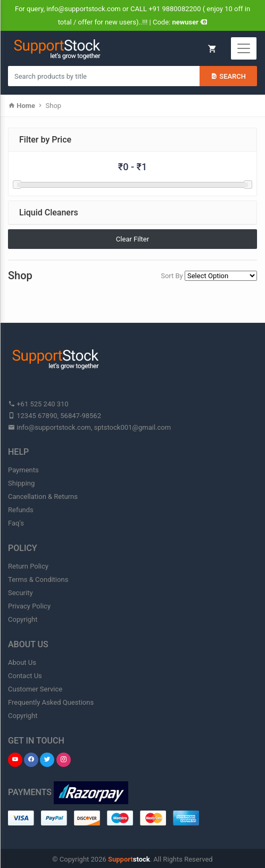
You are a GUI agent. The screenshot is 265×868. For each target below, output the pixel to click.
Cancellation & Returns (43, 496)
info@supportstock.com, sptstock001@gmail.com (89, 427)
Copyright (23, 619)
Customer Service (35, 689)
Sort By (172, 276)
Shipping (21, 483)
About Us (22, 662)
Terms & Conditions (38, 579)
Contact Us (25, 676)
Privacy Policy (29, 606)
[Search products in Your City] (104, 76)
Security (20, 593)
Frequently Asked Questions (51, 702)
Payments (23, 470)
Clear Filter (132, 239)
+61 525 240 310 (38, 404)
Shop (54, 106)
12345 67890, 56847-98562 (55, 416)
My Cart (212, 49)
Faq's (16, 523)
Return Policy (28, 566)
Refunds (21, 510)
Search (228, 76)
